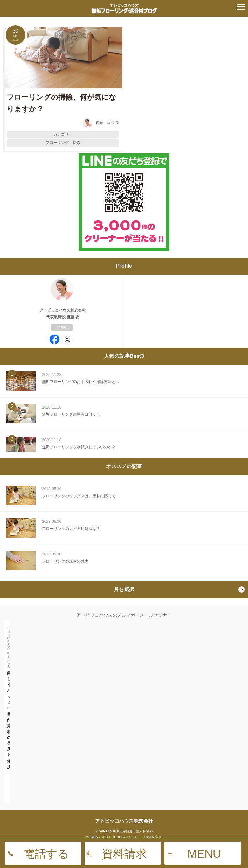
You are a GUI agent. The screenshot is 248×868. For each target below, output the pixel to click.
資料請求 (124, 854)
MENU (204, 854)
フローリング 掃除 (63, 143)
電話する (46, 854)
